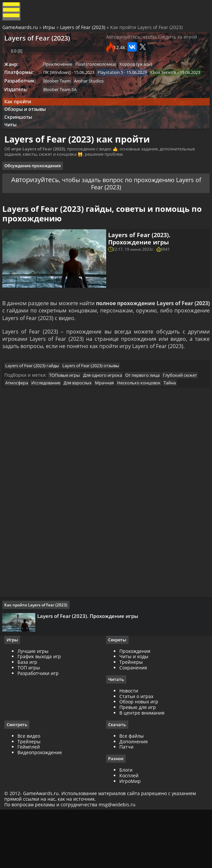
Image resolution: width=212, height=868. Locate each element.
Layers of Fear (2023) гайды (35, 404)
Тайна (63, 432)
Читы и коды (134, 712)
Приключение (61, 76)
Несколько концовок (30, 432)
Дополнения (134, 797)
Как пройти (20, 125)
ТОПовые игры (68, 416)
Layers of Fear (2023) (84, 31)
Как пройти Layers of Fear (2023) (38, 657)
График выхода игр (42, 712)
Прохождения (135, 706)
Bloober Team (60, 103)
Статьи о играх (136, 752)
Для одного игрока (107, 416)
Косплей (129, 832)
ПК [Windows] (60, 84)
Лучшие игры (35, 706)
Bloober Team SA (63, 112)
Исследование (90, 424)
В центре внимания (142, 768)
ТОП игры (31, 723)
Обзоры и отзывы (28, 134)
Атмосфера (59, 424)
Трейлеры (31, 797)
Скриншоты (21, 143)
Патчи (126, 803)
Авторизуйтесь (43, 207)
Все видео (31, 792)
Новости (129, 746)
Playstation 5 (115, 84)
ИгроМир (130, 837)
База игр (30, 717)
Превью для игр (138, 763)
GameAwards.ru (21, 31)
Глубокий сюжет (26, 424)
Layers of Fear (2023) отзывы (96, 404)
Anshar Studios (94, 103)
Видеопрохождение (42, 808)
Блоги (126, 826)
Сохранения (133, 723)
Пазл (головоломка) (101, 76)
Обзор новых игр (139, 757)
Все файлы (132, 792)
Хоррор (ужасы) (142, 76)
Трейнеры (131, 717)
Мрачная (151, 424)
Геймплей (31, 803)
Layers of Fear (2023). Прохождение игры (141, 272)
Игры (50, 31)
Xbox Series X (60, 94)
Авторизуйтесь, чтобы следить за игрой (152, 43)
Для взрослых (123, 424)
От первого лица (149, 416)
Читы (13, 152)
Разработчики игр (40, 728)
